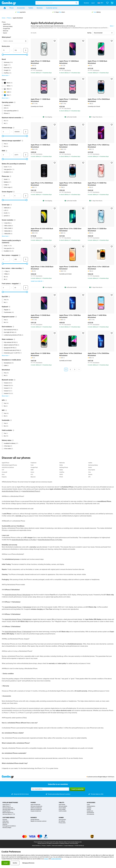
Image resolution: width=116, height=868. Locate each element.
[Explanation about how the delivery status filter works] (13, 440)
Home (3, 18)
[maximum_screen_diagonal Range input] (17, 196)
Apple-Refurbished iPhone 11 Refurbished (18, 607)
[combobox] (57, 3)
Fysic (32, 465)
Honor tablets (62, 809)
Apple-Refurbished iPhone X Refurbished (18, 595)
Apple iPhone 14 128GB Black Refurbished (97, 62)
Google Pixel (6, 29)
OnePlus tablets (63, 811)
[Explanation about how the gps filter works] (6, 400)
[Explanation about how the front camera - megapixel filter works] (20, 284)
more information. (74, 843)
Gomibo (61, 818)
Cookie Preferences (69, 846)
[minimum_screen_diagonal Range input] (6, 196)
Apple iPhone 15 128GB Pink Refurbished (97, 184)
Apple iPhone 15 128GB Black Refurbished (40, 62)
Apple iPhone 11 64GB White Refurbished (97, 316)
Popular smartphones (10, 803)
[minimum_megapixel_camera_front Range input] (6, 288)
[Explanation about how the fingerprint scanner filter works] (16, 317)
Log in (93, 3)
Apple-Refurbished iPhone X (31, 491)
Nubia (61, 470)
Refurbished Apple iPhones (9, 465)
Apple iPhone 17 (7, 805)
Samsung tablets (63, 806)
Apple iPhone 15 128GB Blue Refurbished (97, 230)
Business (86, 3)
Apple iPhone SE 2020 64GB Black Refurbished (42, 230)
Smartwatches (90, 813)
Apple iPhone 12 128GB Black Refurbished (40, 146)
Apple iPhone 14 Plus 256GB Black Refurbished (71, 354)
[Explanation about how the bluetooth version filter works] (15, 380)
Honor (32, 472)
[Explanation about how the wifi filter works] (6, 410)
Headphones (90, 811)
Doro (3, 474)
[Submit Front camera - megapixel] (26, 288)
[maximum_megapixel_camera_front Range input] (17, 288)
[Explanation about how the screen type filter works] (11, 205)
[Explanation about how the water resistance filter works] (14, 339)
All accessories (90, 814)
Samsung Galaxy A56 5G (9, 809)
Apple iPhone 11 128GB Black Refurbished (40, 100)
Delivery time (6, 823)
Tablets (31, 8)
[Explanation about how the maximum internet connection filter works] (23, 118)
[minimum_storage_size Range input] (6, 132)
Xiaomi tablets (62, 808)
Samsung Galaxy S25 (8, 808)
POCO (61, 477)
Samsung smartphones (36, 806)
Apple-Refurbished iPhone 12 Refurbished (18, 619)
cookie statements (56, 859)
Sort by (89, 33)
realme (90, 463)
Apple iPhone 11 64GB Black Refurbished (69, 100)
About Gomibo (62, 820)
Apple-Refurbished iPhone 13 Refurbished (18, 632)
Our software (62, 821)
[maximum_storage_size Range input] (17, 132)
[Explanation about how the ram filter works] (6, 151)
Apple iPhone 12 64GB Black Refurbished (69, 146)
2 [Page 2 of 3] (70, 369)
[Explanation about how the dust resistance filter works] (13, 327)
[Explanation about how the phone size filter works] (10, 176)
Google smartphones (36, 811)
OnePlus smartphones (36, 808)
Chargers (89, 808)
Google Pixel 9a (6, 811)
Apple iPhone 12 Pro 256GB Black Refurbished (42, 184)
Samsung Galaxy (8, 26)
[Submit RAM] (26, 155)
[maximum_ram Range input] (17, 155)
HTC (32, 474)
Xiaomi (5, 33)
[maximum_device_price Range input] (17, 50)
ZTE (89, 477)
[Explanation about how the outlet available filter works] (13, 430)
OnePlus (62, 472)
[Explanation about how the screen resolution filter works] (15, 220)
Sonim (90, 467)
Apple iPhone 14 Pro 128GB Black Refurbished (70, 184)
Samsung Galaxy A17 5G (9, 814)
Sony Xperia (92, 470)
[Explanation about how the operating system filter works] (15, 102)
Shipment (5, 824)
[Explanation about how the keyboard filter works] (10, 307)
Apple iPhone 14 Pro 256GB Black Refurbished (99, 100)
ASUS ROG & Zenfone (8, 467)
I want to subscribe (77, 789)
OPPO (61, 474)
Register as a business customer (39, 821)
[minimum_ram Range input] (6, 155)
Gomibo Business (35, 820)
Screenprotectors (91, 806)
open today (103, 777)
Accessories (21, 8)
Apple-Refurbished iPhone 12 (11, 491)
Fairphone (33, 463)
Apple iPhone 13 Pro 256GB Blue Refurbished (98, 354)
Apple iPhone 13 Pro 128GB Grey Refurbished (99, 146)
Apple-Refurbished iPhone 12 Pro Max (24, 540)
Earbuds (89, 809)
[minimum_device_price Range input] (6, 50)
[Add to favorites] (55, 41)
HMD (32, 470)
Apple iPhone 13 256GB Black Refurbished (40, 316)
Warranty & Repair (7, 828)
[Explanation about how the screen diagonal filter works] (14, 192)
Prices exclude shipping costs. (74, 842)
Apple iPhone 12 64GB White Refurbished (69, 268)
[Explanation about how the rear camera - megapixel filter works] (20, 255)
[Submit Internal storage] (26, 132)
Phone (11, 8)
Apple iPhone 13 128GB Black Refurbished (69, 62)
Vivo (89, 472)
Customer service (52, 8)
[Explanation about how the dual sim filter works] (9, 297)
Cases (88, 805)
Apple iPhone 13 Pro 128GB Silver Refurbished (70, 230)
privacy (46, 859)
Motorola (6, 31)
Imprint (49, 846)
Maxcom (33, 477)
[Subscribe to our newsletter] (50, 789)
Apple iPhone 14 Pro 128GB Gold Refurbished (99, 268)
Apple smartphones (35, 805)
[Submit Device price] (26, 50)
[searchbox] (55, 3)
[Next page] (79, 369)
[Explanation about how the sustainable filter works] (11, 420)
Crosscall (4, 472)
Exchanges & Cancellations (9, 826)
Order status (6, 821)
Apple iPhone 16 (7, 806)
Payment (5, 820)
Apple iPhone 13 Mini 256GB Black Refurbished (42, 268)
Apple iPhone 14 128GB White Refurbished (41, 354)
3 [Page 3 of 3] (75, 369)
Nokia (61, 465)
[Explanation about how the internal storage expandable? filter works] (22, 141)
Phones (33, 803)
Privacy (44, 846)
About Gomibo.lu (36, 846)
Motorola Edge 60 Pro (8, 813)
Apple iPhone (7, 24)
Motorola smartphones (36, 809)
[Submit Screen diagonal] (26, 196)
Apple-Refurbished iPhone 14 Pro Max (50, 540)
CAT (3, 470)
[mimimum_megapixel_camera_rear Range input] (6, 259)
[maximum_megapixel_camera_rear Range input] (17, 259)
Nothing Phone (64, 467)
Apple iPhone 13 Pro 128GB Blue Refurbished (70, 316)
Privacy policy (62, 823)
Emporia (4, 477)
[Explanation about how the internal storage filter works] (14, 128)
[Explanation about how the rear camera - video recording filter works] (23, 268)
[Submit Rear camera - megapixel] (26, 259)
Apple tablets (62, 805)
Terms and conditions (57, 846)
